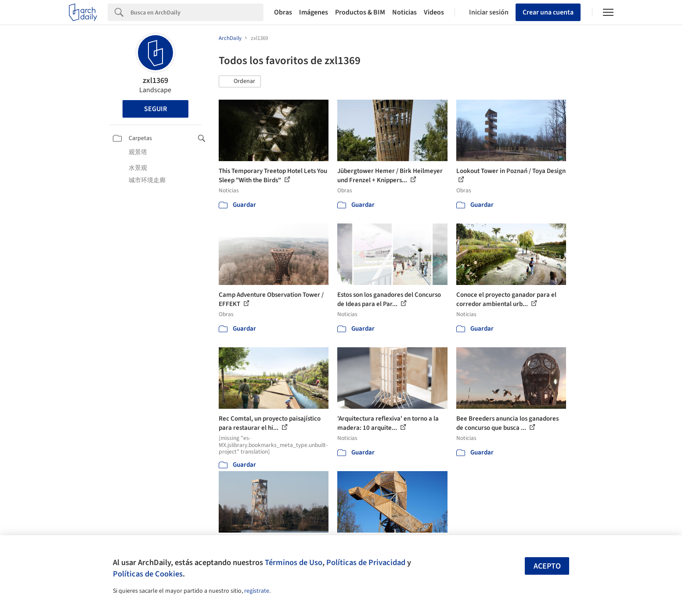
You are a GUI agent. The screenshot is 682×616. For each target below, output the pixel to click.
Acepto (547, 566)
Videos (434, 12)
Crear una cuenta (548, 12)
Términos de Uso (294, 562)
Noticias (404, 12)
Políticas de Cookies (148, 574)
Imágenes (314, 12)
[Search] (197, 12)
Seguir (155, 109)
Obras (283, 12)
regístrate (257, 591)
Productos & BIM (360, 12)
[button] (240, 82)
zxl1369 (155, 81)
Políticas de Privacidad (366, 562)
